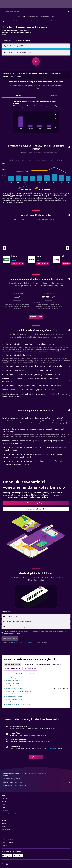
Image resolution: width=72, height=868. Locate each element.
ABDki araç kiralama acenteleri (18, 21)
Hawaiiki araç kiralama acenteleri (37, 21)
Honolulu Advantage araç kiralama (14, 678)
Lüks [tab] (53, 160)
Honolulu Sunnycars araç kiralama (14, 702)
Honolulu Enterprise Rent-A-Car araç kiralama (18, 691)
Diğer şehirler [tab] (57, 664)
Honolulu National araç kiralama (14, 697)
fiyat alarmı (54, 748)
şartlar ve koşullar (18, 642)
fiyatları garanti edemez (40, 773)
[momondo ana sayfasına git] (13, 11)
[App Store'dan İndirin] (18, 856)
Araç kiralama (5, 21)
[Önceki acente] (4, 248)
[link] (18, 263)
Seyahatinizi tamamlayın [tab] (13, 669)
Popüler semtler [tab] (28, 664)
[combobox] (7, 41)
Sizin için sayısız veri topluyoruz (37, 782)
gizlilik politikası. (28, 642)
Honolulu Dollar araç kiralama (13, 689)
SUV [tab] (30, 160)
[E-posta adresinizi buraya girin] (38, 627)
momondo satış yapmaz (37, 779)
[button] (3, 11)
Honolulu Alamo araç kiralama (13, 681)
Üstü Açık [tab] (60, 160)
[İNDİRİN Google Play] (7, 856)
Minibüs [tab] (36, 160)
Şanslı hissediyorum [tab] (30, 669)
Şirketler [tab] (19, 96)
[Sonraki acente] (68, 248)
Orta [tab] (18, 160)
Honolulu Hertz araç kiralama (13, 694)
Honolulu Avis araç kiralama (12, 683)
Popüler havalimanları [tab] (43, 664)
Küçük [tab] (11, 160)
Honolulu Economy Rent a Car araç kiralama (17, 705)
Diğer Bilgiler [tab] (53, 96)
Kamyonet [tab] (45, 160)
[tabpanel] (36, 117)
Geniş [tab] (24, 160)
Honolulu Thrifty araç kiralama (13, 699)
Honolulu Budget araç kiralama (13, 686)
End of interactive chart (15, 127)
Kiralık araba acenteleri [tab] (12, 664)
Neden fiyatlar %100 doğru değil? (37, 786)
